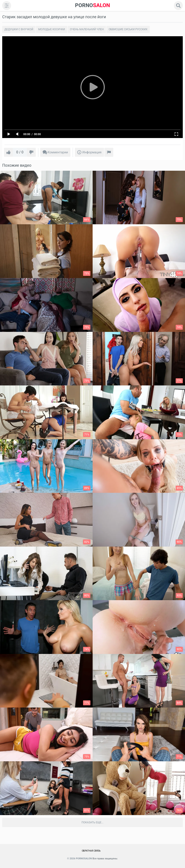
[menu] (7, 6)
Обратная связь (91, 851)
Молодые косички (52, 29)
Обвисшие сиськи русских (128, 29)
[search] (178, 6)
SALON (93, 5)
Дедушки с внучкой (19, 29)
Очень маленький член (87, 29)
